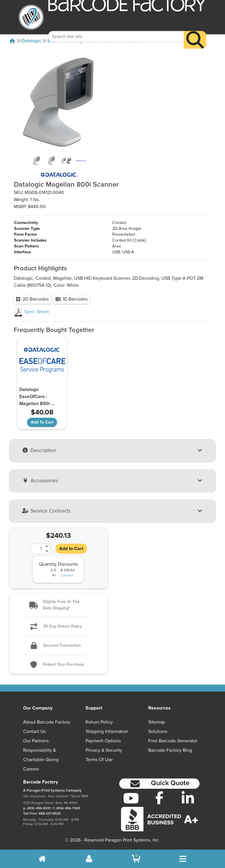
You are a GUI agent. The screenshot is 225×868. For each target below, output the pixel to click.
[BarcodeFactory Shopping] (136, 859)
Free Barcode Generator (173, 741)
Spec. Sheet (31, 312)
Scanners (57, 41)
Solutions (158, 732)
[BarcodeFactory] (31, 17)
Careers (31, 769)
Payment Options (103, 741)
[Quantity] (37, 548)
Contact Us (34, 732)
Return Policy (99, 722)
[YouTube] (131, 798)
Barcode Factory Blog (170, 750)
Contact (67, 575)
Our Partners (36, 741)
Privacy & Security (104, 750)
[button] (58, 605)
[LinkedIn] (188, 798)
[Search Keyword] (116, 28)
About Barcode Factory (47, 722)
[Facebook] (160, 797)
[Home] (12, 41)
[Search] (195, 31)
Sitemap (157, 722)
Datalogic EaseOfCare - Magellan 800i (36, 397)
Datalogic (31, 41)
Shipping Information (107, 732)
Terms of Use (99, 760)
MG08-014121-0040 (130, 41)
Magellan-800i (88, 41)
